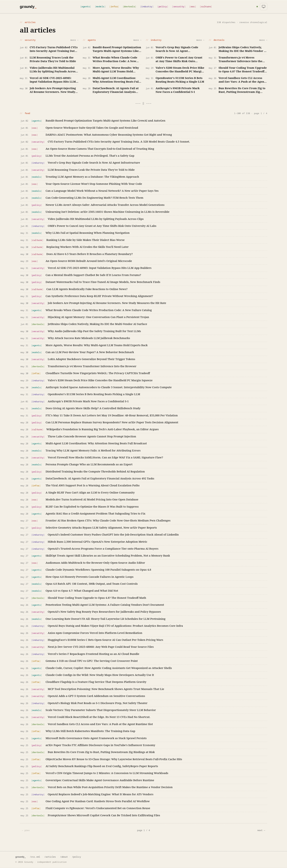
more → (74, 40)
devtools (129, 6)
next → (261, 830)
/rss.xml (35, 857)
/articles (50, 857)
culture (206, 6)
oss (193, 6)
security (179, 6)
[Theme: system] (264, 7)
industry (147, 6)
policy (163, 6)
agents (86, 6)
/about (64, 857)
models (100, 6)
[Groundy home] (28, 7)
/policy (76, 857)
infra (114, 6)
